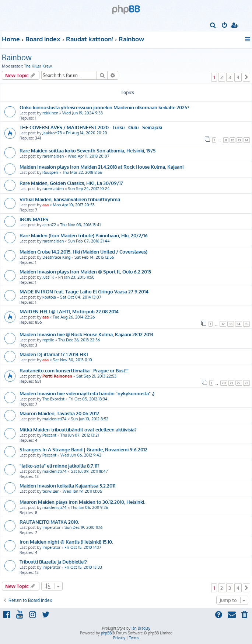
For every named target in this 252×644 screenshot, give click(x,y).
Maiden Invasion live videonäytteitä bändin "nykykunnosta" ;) (87, 393)
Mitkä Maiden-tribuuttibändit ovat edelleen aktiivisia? (78, 429)
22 (239, 383)
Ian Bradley (141, 628)
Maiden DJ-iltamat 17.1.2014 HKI (54, 354)
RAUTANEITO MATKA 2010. (49, 522)
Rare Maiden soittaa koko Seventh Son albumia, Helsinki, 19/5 (87, 150)
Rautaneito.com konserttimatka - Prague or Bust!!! (74, 370)
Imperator (51, 527)
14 (247, 140)
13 (239, 140)
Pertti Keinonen (57, 376)
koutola (49, 297)
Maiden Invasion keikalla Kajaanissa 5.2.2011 (67, 485)
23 (246, 383)
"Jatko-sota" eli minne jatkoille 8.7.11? (59, 466)
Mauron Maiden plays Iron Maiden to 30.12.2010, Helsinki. (82, 502)
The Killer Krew (38, 66)
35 (246, 324)
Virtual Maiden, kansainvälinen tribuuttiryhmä (70, 199)
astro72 (49, 225)
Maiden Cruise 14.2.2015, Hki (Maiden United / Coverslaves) (83, 252)
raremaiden (53, 156)
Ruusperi (50, 172)
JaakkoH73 (52, 133)
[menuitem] (213, 26)
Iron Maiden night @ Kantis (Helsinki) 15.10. (66, 542)
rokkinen (50, 113)
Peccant (49, 435)
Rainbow (17, 57)
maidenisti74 (55, 419)
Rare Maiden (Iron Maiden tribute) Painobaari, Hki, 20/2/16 (84, 235)
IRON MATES (34, 219)
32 (223, 324)
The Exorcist (53, 399)
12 (232, 140)
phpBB (106, 633)
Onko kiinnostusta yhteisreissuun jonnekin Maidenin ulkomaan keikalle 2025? (104, 107)
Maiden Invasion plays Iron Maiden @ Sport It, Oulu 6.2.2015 (85, 271)
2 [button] (222, 77)
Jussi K (48, 277)
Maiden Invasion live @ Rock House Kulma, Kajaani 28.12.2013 (86, 334)
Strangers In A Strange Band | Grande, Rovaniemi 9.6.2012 (83, 449)
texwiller (50, 491)
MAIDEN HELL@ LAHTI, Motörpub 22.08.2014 (69, 311)
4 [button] (238, 77)
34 (239, 324)
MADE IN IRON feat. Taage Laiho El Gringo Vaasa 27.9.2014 (84, 291)
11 (226, 140)
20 (224, 383)
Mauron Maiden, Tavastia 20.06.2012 (59, 413)
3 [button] (230, 77)
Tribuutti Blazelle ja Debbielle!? (53, 562)
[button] (246, 77)
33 (231, 324)
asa (45, 205)
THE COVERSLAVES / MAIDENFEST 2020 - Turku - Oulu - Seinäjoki (91, 127)
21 (231, 383)
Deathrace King (56, 257)
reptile (48, 340)
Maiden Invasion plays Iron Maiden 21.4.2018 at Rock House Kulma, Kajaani (101, 167)
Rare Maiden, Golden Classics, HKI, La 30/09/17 (71, 183)
